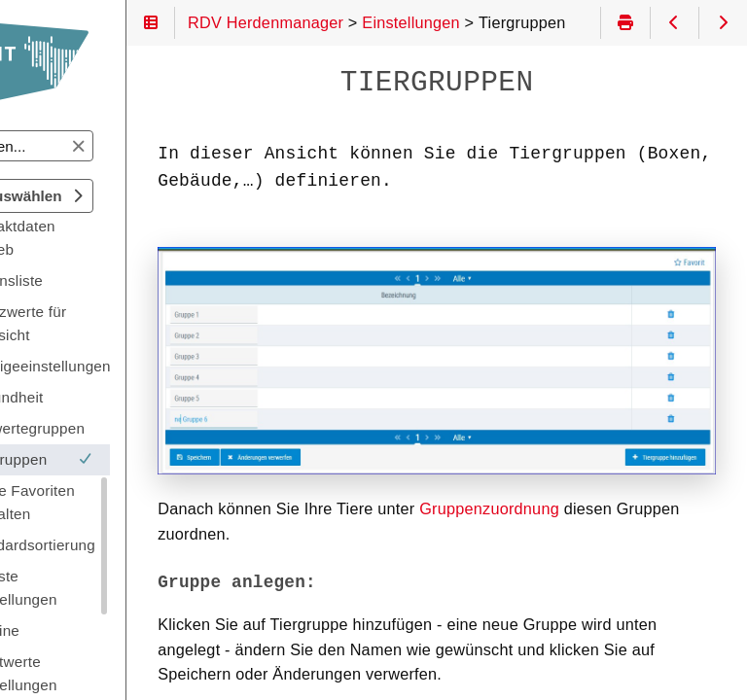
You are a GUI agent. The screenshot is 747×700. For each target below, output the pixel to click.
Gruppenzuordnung (587, 470)
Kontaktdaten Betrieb (107, 238)
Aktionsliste (101, 280)
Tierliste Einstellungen (108, 588)
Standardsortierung (127, 545)
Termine (89, 630)
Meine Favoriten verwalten (117, 502)
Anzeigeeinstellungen (134, 366)
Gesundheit (101, 397)
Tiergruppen (126, 459)
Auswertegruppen (122, 428)
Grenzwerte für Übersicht (113, 323)
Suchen (33, 131)
